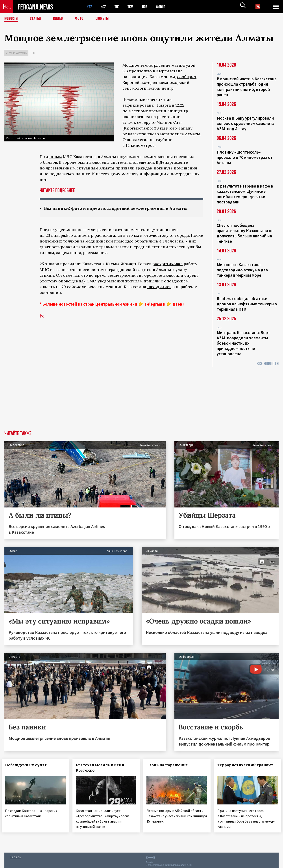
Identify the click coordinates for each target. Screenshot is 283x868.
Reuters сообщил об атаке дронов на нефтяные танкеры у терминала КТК (247, 304)
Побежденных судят (29, 765)
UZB (148, 7)
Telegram (153, 304)
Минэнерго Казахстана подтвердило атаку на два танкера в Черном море (242, 270)
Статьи (36, 19)
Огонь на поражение (170, 765)
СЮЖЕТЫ (105, 19)
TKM (133, 7)
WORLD (164, 7)
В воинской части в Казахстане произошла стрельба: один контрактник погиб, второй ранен (247, 87)
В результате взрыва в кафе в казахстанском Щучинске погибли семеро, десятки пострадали (245, 194)
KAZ (90, 7)
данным (54, 157)
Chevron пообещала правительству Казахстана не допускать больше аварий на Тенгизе (245, 233)
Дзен (177, 304)
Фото (81, 19)
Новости (11, 19)
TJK (118, 7)
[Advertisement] (142, 398)
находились (159, 287)
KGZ (104, 7)
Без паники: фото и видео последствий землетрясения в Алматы (120, 208)
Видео (60, 19)
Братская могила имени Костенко (103, 768)
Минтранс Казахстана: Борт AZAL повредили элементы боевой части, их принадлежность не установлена (243, 343)
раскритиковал (167, 264)
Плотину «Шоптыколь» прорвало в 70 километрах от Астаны (245, 157)
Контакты (16, 855)
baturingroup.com (174, 863)
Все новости (268, 364)
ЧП (33, 53)
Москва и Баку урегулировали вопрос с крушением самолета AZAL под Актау (246, 123)
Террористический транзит (239, 768)
